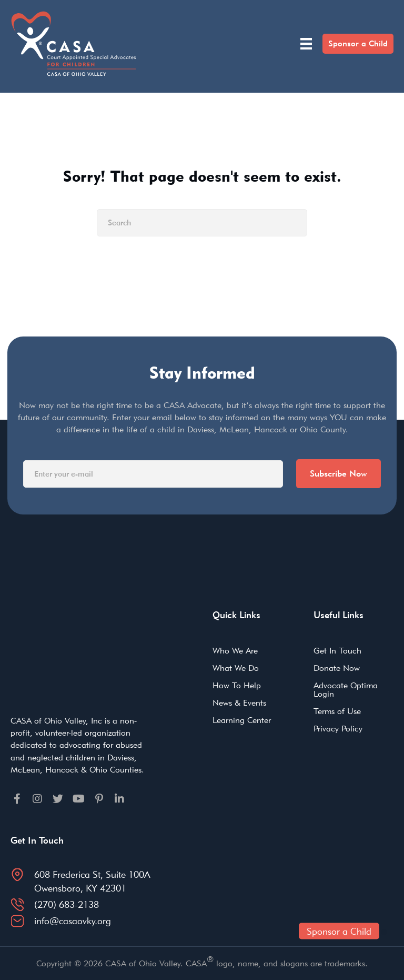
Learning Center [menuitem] (242, 720)
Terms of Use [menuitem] (337, 711)
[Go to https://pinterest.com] (99, 799)
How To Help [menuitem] (237, 685)
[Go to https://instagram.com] (37, 799)
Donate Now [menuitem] (337, 668)
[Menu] (306, 44)
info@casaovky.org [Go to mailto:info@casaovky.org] (73, 921)
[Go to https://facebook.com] (17, 799)
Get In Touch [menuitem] (337, 651)
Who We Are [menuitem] (235, 651)
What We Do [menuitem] (236, 668)
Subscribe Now (339, 473)
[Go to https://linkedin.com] (119, 799)
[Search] (202, 223)
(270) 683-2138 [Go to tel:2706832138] (67, 904)
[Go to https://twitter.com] (58, 799)
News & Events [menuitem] (239, 703)
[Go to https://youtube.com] (78, 799)
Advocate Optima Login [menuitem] (346, 690)
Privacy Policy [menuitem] (338, 729)
